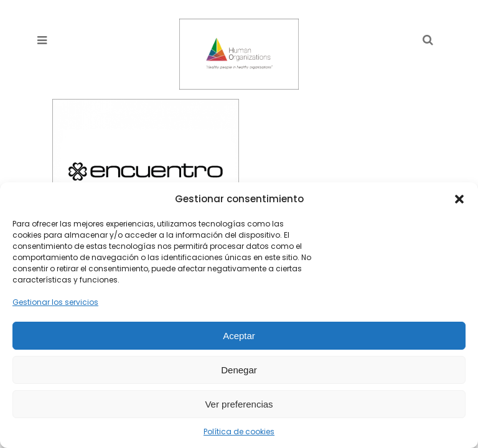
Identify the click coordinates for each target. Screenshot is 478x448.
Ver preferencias (239, 404)
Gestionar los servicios (55, 302)
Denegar (239, 370)
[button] (459, 199)
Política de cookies (239, 432)
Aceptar (239, 336)
